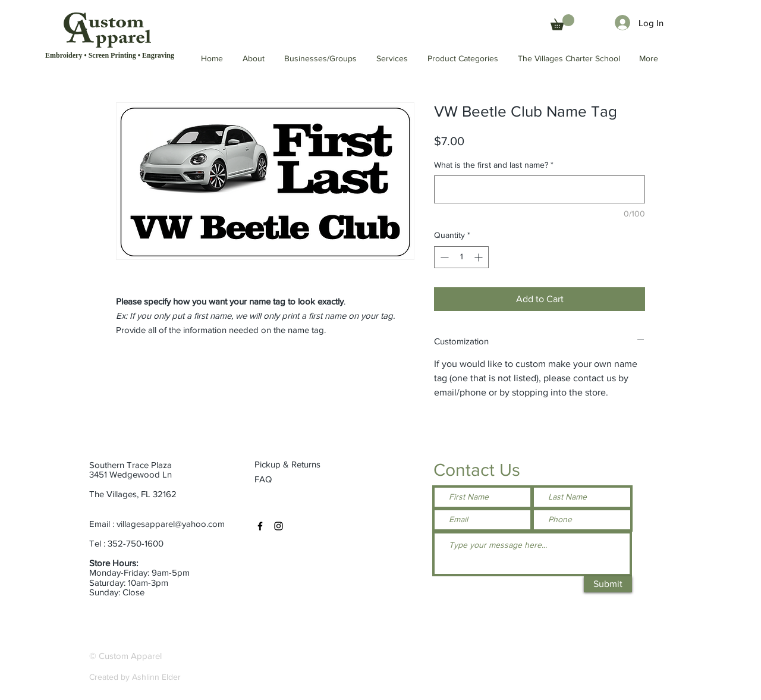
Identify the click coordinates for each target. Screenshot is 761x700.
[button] (570, 59)
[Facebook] (260, 526)
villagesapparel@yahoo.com (171, 524)
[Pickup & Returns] (292, 464)
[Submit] (608, 584)
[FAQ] (264, 479)
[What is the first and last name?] (540, 189)
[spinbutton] (461, 257)
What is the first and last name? (494, 165)
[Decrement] (443, 257)
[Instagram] (279, 526)
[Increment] (479, 257)
